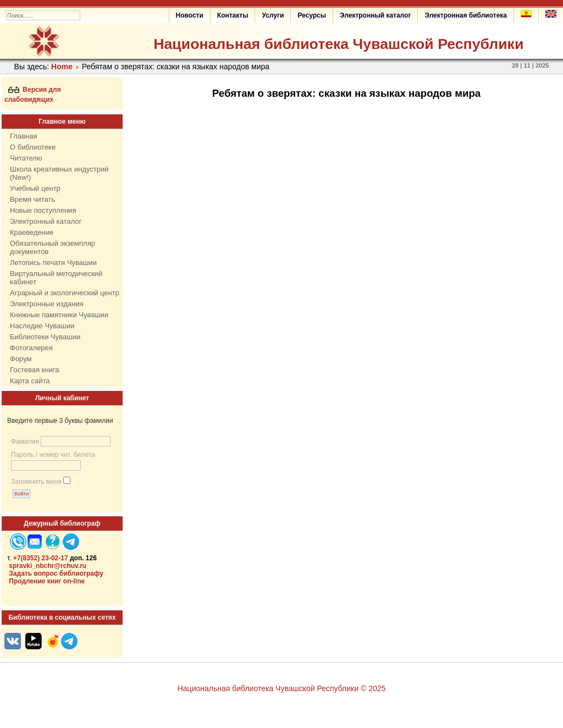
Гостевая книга (34, 370)
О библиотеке (33, 147)
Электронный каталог (375, 15)
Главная (23, 136)
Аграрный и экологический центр (65, 293)
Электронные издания (47, 304)
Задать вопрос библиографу (56, 573)
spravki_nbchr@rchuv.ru (48, 566)
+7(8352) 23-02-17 (41, 558)
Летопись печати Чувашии (53, 263)
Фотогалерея (31, 348)
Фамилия (25, 442)
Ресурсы (312, 15)
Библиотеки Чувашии (45, 337)
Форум (21, 359)
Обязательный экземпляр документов (53, 247)
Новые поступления (43, 210)
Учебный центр (35, 188)
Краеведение (32, 232)
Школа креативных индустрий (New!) (59, 173)
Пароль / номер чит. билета (53, 455)
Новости (190, 15)
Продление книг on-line (47, 581)
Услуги (273, 15)
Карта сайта (30, 381)
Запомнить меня (36, 482)
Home (62, 67)
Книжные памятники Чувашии (59, 315)
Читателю (26, 158)
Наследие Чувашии (42, 326)
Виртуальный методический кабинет (56, 278)
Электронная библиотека (466, 15)
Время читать (32, 199)
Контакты (233, 15)
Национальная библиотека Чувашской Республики (338, 44)
